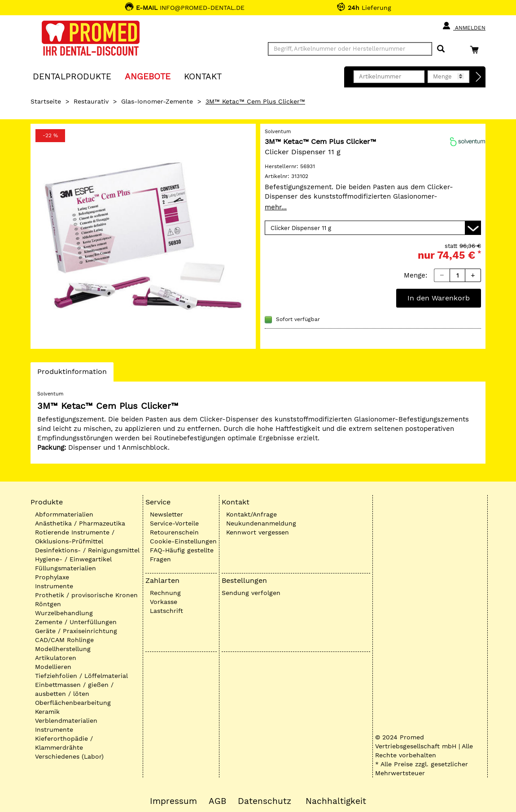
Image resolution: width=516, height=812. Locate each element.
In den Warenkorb (439, 298)
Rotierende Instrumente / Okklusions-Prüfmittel (75, 537)
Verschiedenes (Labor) (69, 756)
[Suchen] (441, 49)
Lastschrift (166, 611)
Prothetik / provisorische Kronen (86, 595)
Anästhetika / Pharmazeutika (80, 523)
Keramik (47, 712)
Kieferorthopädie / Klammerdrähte (64, 743)
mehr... (276, 207)
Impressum (173, 801)
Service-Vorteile (174, 523)
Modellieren (53, 667)
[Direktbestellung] (479, 77)
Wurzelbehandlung (64, 613)
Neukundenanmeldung (261, 523)
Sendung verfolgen (251, 593)
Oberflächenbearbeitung (73, 703)
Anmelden (464, 26)
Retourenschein (174, 532)
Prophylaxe (52, 577)
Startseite (46, 101)
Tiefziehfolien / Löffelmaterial (81, 676)
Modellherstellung (63, 649)
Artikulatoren (56, 658)
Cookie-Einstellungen (183, 541)
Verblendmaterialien (66, 721)
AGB (217, 801)
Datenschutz (265, 801)
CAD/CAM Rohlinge (64, 640)
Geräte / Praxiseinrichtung (76, 631)
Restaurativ (91, 101)
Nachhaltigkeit (336, 801)
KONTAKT (203, 76)
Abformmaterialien (64, 514)
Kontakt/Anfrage (251, 514)
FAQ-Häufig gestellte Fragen (182, 555)
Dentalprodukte (72, 76)
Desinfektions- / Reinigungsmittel (87, 550)
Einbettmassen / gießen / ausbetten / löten (74, 689)
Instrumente (54, 586)
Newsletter (166, 514)
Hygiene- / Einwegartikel (73, 559)
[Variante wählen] (373, 228)
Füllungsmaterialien (66, 568)
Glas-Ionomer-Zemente (157, 101)
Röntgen (48, 604)
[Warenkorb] (477, 50)
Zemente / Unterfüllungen (76, 622)
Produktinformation (72, 374)
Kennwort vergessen (258, 532)
